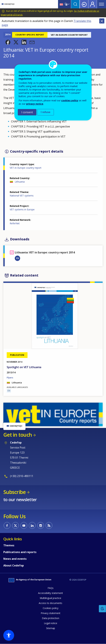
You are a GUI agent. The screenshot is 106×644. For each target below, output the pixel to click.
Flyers (10, 378)
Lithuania (20, 182)
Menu (101, 4)
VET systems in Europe (22, 209)
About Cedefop (14, 565)
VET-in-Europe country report (26, 168)
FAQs (51, 588)
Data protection (51, 618)
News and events (15, 559)
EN (18, 258)
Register (93, 4)
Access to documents (50, 603)
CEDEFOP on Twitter (15, 525)
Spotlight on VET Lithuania (24, 367)
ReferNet (15, 223)
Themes (9, 545)
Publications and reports (20, 552)
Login (84, 4)
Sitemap (51, 628)
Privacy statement (51, 613)
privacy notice (35, 104)
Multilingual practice (50, 598)
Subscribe (15, 492)
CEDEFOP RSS (49, 525)
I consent (27, 112)
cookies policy (70, 100)
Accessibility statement (50, 593)
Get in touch (18, 435)
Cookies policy (51, 608)
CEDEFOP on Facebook (7, 525)
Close (102, 21)
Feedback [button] (102, 609)
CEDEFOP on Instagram (41, 525)
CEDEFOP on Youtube (24, 525)
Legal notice (51, 623)
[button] (8, 42)
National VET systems (22, 196)
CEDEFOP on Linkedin (32, 525)
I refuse (46, 112)
